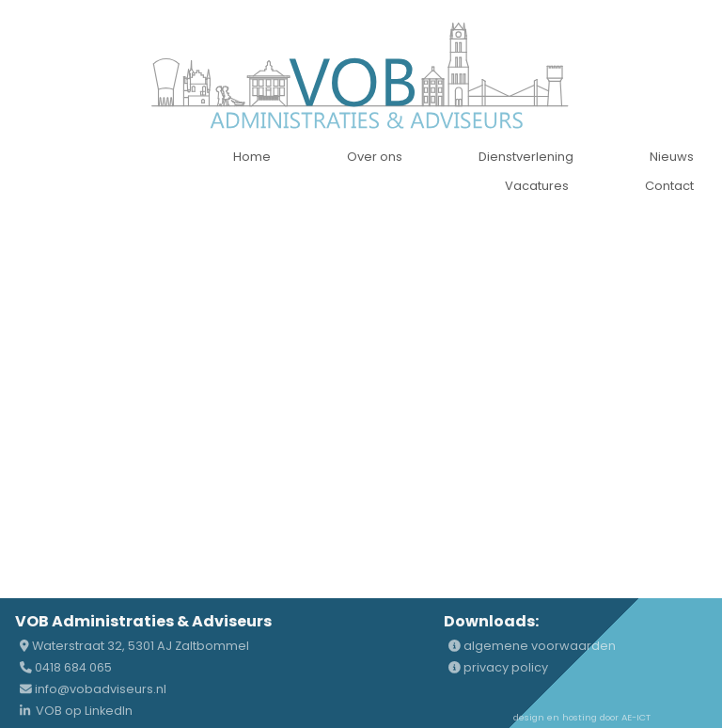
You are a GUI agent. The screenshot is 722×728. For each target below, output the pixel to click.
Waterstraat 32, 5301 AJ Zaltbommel (134, 646)
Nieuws (672, 157)
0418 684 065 (66, 667)
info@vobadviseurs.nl (93, 689)
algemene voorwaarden (532, 646)
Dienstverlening (526, 157)
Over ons (375, 157)
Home (252, 157)
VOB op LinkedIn (76, 711)
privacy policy (498, 667)
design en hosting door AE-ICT (582, 717)
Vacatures (537, 186)
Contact (669, 186)
